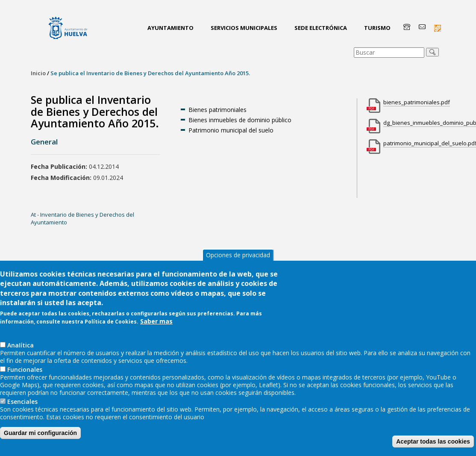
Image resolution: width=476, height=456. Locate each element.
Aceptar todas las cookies (433, 442)
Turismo (377, 28)
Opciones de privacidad (238, 255)
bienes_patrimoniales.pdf (417, 102)
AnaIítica (21, 346)
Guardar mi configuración (40, 433)
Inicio (38, 73)
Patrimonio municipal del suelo (231, 130)
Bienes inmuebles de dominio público (240, 120)
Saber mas (156, 322)
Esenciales (22, 402)
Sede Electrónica (321, 28)
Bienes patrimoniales (218, 110)
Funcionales (25, 370)
